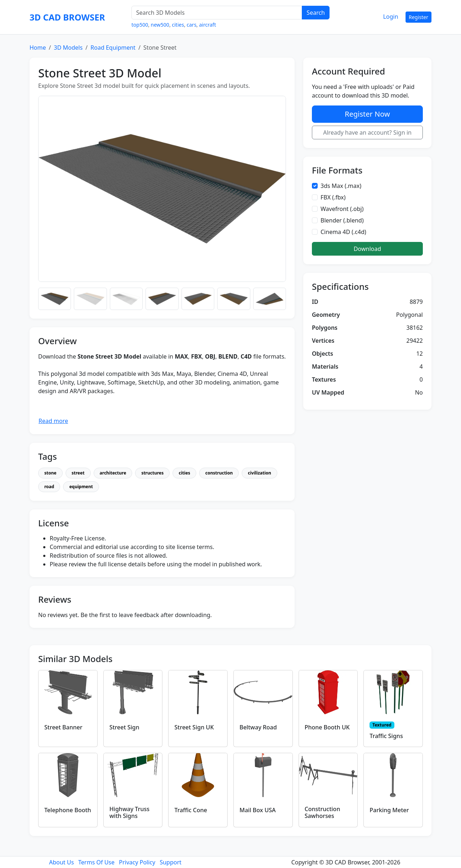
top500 (140, 25)
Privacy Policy (137, 862)
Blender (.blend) (342, 220)
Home (38, 48)
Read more (53, 421)
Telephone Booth (68, 810)
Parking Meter (389, 810)
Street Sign (124, 727)
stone (50, 473)
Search (316, 13)
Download (367, 249)
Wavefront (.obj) (342, 209)
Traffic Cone (191, 810)
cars (191, 25)
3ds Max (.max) (341, 186)
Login (391, 17)
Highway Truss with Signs (129, 812)
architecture (113, 473)
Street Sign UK (194, 727)
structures (152, 473)
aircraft (208, 25)
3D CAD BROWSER (67, 17)
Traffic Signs (386, 736)
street (78, 473)
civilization (259, 473)
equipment (81, 487)
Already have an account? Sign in (367, 132)
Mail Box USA (258, 810)
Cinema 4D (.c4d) (343, 232)
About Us (61, 862)
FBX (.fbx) (333, 197)
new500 (160, 25)
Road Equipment (113, 48)
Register (419, 17)
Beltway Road (258, 727)
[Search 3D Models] (217, 13)
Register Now (367, 114)
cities (178, 25)
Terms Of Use (96, 862)
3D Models (68, 48)
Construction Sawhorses (323, 812)
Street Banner (63, 727)
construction (219, 473)
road (49, 487)
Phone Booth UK (327, 727)
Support (170, 862)
